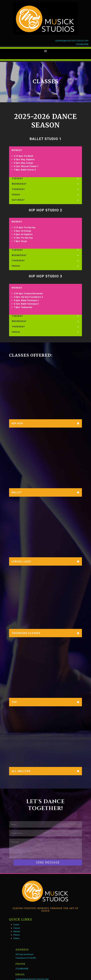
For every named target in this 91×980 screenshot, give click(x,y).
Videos (16, 938)
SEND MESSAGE (48, 862)
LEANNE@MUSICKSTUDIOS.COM (72, 41)
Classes (17, 928)
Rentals (17, 931)
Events (16, 924)
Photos (17, 935)
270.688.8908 (82, 44)
